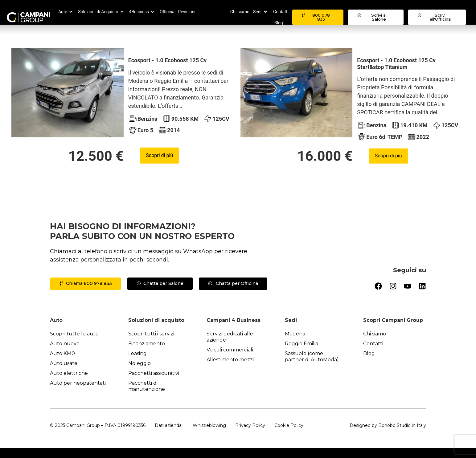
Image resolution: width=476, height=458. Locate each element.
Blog (369, 363)
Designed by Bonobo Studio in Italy (388, 435)
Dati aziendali (169, 435)
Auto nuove (65, 353)
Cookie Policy (289, 435)
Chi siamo (375, 344)
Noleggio (140, 373)
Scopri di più (159, 165)
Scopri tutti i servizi (151, 344)
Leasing (137, 363)
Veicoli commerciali (230, 360)
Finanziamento (147, 353)
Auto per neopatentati (78, 393)
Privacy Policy (250, 435)
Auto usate (64, 373)
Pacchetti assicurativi (154, 383)
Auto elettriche (69, 383)
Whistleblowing (209, 435)
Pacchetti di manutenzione (147, 396)
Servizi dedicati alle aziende (230, 347)
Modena (295, 344)
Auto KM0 (62, 363)
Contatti (373, 353)
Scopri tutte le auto (74, 344)
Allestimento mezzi (230, 369)
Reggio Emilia (302, 353)
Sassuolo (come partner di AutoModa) (312, 366)
